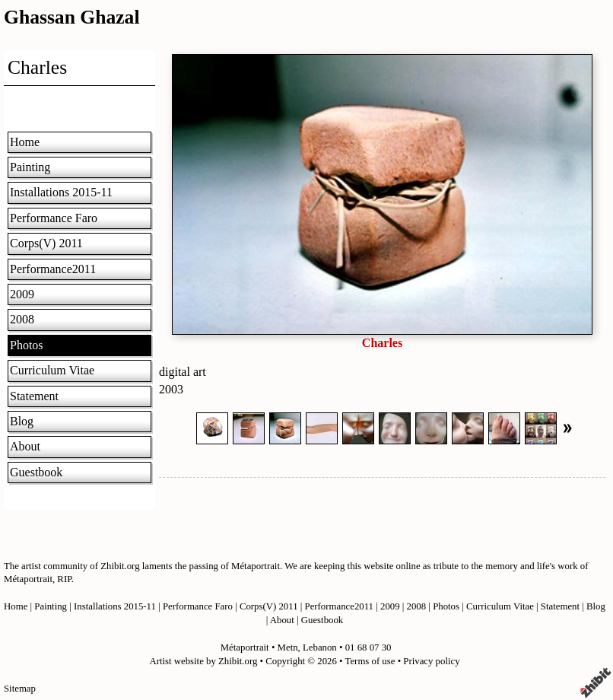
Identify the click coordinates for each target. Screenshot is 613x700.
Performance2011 (53, 269)
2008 (22, 319)
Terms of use (370, 661)
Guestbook (36, 472)
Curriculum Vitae (52, 370)
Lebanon (320, 647)
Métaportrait (245, 647)
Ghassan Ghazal (72, 17)
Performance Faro (54, 218)
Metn (288, 647)
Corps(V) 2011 (46, 243)
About (25, 446)
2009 (22, 294)
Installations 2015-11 (61, 192)
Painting (30, 167)
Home (25, 142)
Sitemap (20, 689)
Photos (27, 345)
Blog (22, 421)
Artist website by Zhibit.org (203, 661)
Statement (34, 396)
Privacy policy (431, 661)
